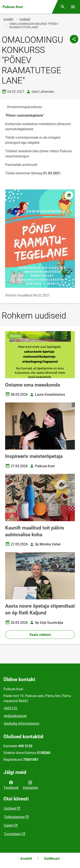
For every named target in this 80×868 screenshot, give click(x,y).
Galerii (9, 825)
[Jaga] (74, 39)
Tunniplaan (12, 834)
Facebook (11, 785)
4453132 (11, 708)
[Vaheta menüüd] (73, 7)
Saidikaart (52, 859)
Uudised (25, 19)
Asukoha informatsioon (22, 723)
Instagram (31, 785)
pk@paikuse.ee (15, 716)
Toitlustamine (14, 817)
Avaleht (8, 19)
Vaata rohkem (40, 635)
